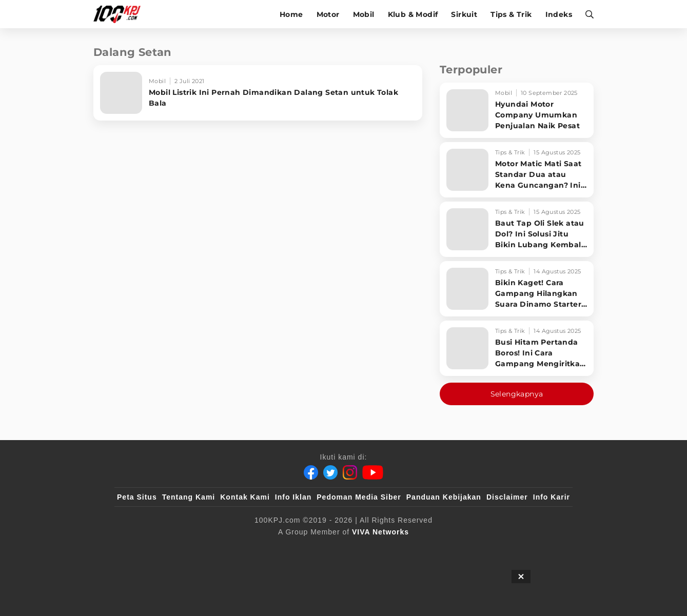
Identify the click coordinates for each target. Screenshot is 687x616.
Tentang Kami (189, 497)
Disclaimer (507, 497)
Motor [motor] (328, 14)
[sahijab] (235, 549)
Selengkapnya (517, 394)
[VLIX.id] (282, 549)
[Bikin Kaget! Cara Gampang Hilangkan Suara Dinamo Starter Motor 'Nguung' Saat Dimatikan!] (517, 289)
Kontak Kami (245, 497)
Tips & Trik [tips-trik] (511, 14)
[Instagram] (350, 472)
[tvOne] (364, 549)
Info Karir (552, 497)
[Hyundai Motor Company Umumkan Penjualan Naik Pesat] (517, 110)
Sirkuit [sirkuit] (464, 14)
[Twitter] (330, 472)
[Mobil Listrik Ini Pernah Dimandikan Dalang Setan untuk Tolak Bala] (258, 93)
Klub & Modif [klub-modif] (413, 14)
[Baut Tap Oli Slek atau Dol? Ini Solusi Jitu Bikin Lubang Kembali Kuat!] (517, 229)
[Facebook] (311, 472)
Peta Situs (137, 497)
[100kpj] (193, 549)
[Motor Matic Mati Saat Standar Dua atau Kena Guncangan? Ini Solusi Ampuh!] (517, 170)
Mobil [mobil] (364, 14)
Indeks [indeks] (559, 14)
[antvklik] (443, 549)
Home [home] (291, 14)
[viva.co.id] (145, 549)
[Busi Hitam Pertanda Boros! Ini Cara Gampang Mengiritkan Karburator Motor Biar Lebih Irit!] (517, 348)
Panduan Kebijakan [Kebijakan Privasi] (444, 497)
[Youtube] (373, 472)
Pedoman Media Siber (359, 497)
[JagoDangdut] (546, 549)
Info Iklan (293, 497)
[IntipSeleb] (492, 549)
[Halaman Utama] (120, 14)
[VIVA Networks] (380, 532)
